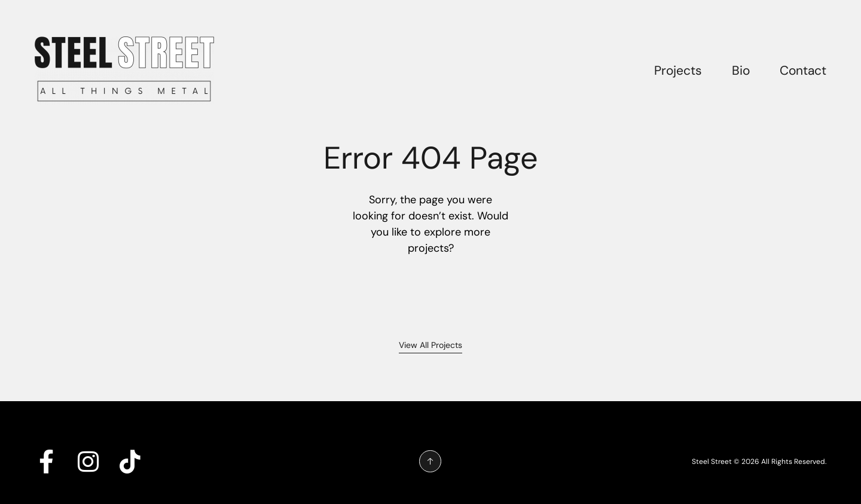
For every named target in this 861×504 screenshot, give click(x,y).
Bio (741, 71)
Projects (678, 71)
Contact (803, 71)
